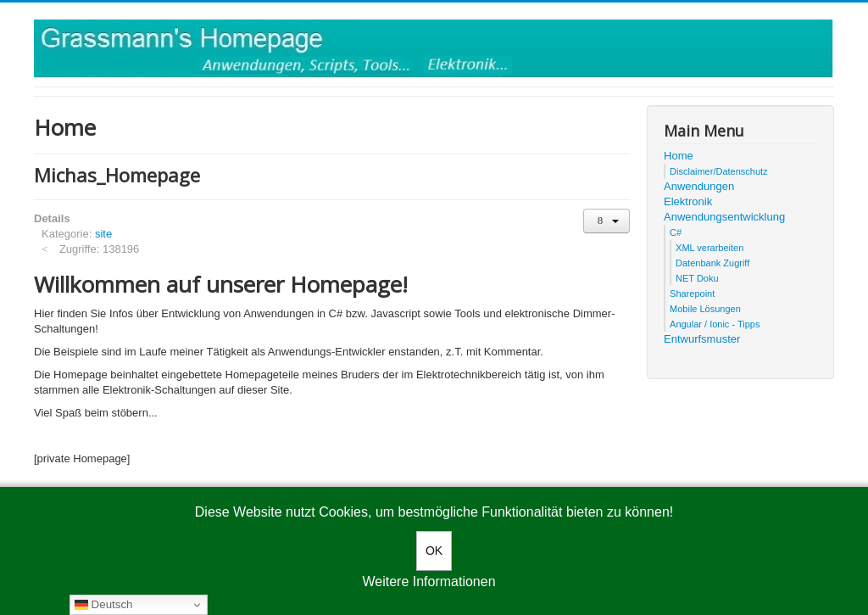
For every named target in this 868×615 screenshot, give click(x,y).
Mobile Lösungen (705, 309)
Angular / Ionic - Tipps (715, 324)
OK (434, 551)
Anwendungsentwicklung (724, 217)
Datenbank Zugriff (712, 263)
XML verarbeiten (709, 248)
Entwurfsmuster (702, 339)
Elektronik (688, 201)
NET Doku (697, 278)
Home (679, 156)
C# (676, 232)
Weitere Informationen (428, 581)
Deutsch (104, 605)
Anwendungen (699, 186)
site (103, 234)
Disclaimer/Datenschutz (719, 171)
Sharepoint (692, 294)
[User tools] (606, 221)
